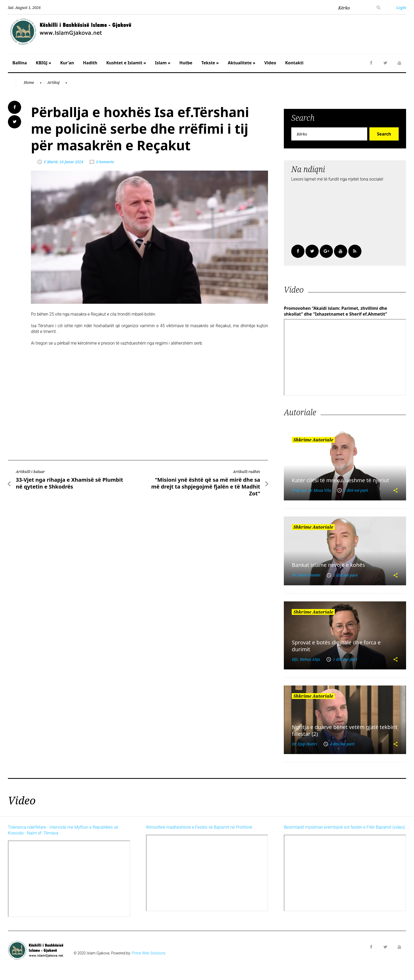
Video (270, 63)
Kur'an (67, 63)
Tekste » (210, 63)
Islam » (163, 63)
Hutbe (186, 63)
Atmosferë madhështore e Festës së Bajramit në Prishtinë (199, 827)
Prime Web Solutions (149, 953)
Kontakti (294, 63)
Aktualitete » (242, 63)
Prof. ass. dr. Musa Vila (311, 490)
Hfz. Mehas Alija (306, 659)
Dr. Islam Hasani (306, 575)
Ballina (20, 63)
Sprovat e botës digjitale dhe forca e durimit (336, 646)
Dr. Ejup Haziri (304, 744)
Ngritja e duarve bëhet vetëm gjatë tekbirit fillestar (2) (345, 730)
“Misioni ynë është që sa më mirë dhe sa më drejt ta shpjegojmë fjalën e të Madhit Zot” (206, 487)
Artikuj (53, 82)
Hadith (90, 63)
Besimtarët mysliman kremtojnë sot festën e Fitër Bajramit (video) (344, 827)
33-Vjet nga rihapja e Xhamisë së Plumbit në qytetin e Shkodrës (69, 483)
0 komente (105, 162)
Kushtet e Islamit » (126, 63)
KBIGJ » (44, 63)
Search (384, 134)
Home (29, 82)
